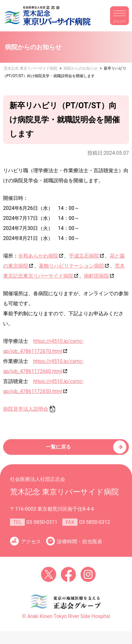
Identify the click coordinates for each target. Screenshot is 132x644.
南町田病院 (97, 276)
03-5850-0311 (42, 522)
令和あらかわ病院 (38, 256)
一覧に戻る (58, 447)
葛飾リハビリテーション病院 (71, 266)
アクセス (31, 542)
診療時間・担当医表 (80, 542)
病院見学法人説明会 (26, 409)
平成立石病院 (84, 256)
